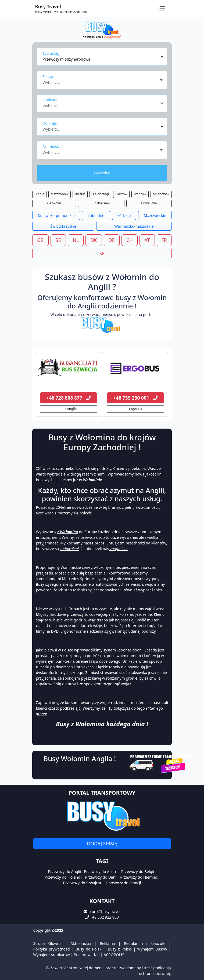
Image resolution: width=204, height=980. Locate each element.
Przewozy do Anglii (65, 872)
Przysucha (149, 203)
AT (147, 240)
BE (58, 240)
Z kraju (49, 77)
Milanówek (161, 194)
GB (40, 240)
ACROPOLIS (114, 955)
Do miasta (51, 147)
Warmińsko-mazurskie (134, 226)
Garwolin (54, 203)
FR (164, 240)
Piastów (121, 194)
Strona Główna (47, 943)
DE (112, 240)
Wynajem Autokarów (52, 955)
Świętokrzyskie (63, 226)
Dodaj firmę (102, 843)
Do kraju (50, 123)
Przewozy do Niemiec (139, 877)
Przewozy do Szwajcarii (83, 883)
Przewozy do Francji (124, 883)
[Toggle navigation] (162, 8)
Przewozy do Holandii (63, 877)
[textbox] (101, 81)
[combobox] (103, 57)
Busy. (61, 8)
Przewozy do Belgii (138, 872)
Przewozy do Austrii (101, 872)
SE (102, 253)
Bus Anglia (69, 409)
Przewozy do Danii (101, 877)
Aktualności (81, 943)
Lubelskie (96, 215)
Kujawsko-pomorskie (56, 215)
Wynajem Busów (152, 949)
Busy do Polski (89, 949)
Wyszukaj (102, 173)
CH (130, 240)
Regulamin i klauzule (145, 943)
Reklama (107, 943)
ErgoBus (135, 409)
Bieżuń (80, 194)
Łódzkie (124, 215)
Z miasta (50, 100)
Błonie (39, 194)
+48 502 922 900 (104, 917)
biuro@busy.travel (104, 911)
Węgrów (140, 194)
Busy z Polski (120, 949)
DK (94, 240)
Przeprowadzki (87, 955)
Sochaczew (101, 203)
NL (76, 240)
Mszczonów (59, 194)
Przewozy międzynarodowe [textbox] (67, 59)
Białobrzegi (100, 194)
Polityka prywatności (52, 949)
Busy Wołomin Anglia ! (80, 758)
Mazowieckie (155, 215)
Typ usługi (51, 53)
